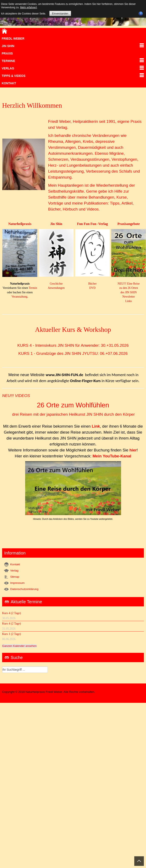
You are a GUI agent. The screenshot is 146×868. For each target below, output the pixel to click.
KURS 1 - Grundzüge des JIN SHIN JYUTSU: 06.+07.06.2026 (73, 353)
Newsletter (129, 297)
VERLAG (8, 68)
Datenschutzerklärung (24, 589)
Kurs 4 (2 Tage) (12, 613)
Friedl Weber (13, 39)
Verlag (14, 571)
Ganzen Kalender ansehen (19, 646)
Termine (8, 61)
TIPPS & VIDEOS (14, 76)
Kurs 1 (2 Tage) (12, 634)
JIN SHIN (8, 46)
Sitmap (15, 577)
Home (4, 31)
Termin (33, 288)
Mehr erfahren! (28, 7)
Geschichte (56, 284)
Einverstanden (60, 14)
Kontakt (9, 83)
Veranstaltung (20, 297)
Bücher (92, 284)
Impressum (17, 583)
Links (129, 301)
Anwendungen (56, 288)
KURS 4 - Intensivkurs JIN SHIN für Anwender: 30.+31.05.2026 (73, 345)
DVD (92, 288)
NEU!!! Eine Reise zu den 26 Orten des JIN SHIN (129, 288)
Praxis (7, 53)
